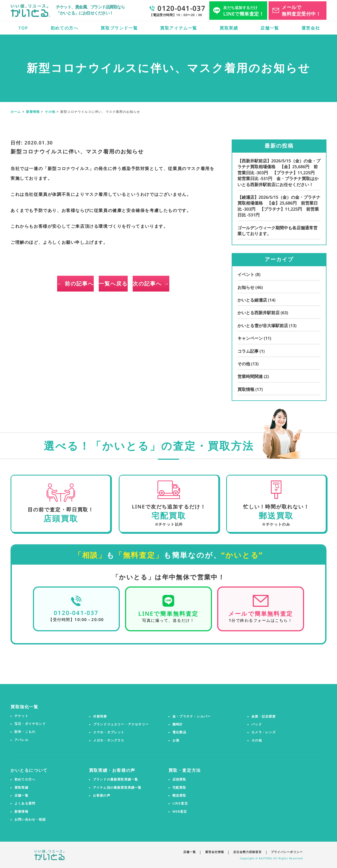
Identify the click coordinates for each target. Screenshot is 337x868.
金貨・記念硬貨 (264, 716)
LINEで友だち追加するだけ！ (169, 506)
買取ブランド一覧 (119, 28)
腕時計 (178, 724)
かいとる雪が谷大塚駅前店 (267, 326)
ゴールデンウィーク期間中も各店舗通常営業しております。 (277, 231)
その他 (50, 112)
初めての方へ (65, 28)
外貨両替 (100, 716)
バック (257, 724)
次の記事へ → (179, 283)
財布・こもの (25, 732)
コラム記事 (251, 351)
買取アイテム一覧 (179, 28)
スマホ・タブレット (109, 732)
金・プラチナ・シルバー (192, 716)
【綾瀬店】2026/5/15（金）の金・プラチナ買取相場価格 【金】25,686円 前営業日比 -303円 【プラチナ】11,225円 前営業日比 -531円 (279, 206)
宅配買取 (179, 787)
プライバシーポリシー (287, 852)
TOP (23, 28)
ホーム (16, 112)
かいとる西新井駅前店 (263, 313)
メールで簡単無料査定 (261, 613)
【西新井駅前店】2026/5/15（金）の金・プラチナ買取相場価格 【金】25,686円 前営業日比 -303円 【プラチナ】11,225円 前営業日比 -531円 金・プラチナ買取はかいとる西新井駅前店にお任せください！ (279, 173)
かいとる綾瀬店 (256, 300)
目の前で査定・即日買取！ (61, 509)
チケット (21, 716)
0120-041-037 (76, 612)
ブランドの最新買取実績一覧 (116, 779)
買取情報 (250, 389)
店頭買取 (179, 779)
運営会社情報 (214, 852)
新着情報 (33, 112)
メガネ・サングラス (109, 740)
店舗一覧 (270, 28)
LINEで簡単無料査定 (168, 613)
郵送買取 (179, 796)
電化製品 (179, 732)
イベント (249, 274)
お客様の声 (102, 796)
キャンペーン (254, 338)
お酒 (176, 740)
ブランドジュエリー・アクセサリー (121, 724)
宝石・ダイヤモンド (30, 724)
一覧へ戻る (113, 283)
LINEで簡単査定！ (244, 11)
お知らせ (250, 287)
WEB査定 (180, 811)
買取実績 (229, 28)
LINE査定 (180, 803)
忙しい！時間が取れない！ (276, 506)
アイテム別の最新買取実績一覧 (117, 787)
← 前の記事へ (48, 283)
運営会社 (311, 28)
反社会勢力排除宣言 (247, 852)
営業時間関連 (253, 376)
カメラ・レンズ (264, 732)
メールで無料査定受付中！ (301, 10)
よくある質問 (25, 803)
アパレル (21, 740)
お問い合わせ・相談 (30, 819)
